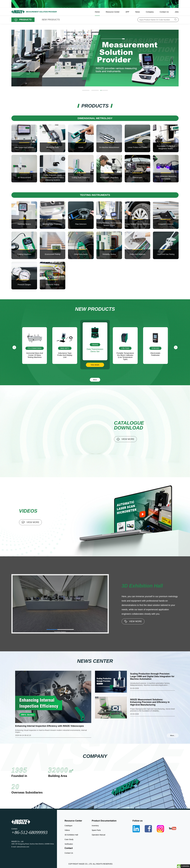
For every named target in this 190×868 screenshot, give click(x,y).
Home (97, 12)
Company (150, 12)
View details (125, 370)
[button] (86, 90)
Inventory (95, 826)
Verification (69, 844)
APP (127, 12)
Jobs (177, 12)
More (95, 380)
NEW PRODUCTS (51, 20)
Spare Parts (96, 830)
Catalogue (68, 826)
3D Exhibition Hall (71, 835)
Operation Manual (98, 835)
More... (173, 735)
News (138, 12)
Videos (67, 830)
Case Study (69, 839)
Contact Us (164, 12)
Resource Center (113, 12)
